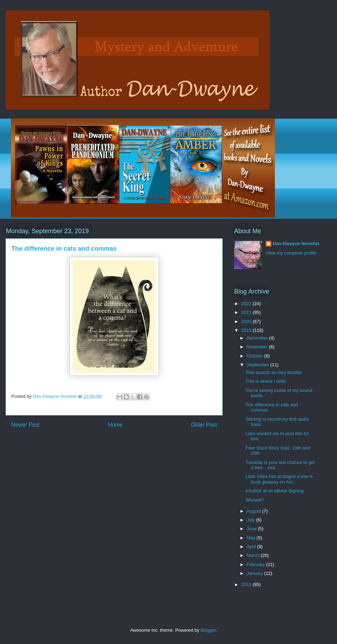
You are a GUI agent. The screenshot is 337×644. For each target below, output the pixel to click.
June (252, 529)
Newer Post (25, 425)
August (255, 511)
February (257, 564)
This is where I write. (266, 381)
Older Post (204, 425)
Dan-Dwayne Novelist (296, 244)
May (252, 538)
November (258, 347)
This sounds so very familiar (274, 372)
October (256, 356)
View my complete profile (291, 253)
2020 (247, 321)
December (258, 338)
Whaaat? (255, 500)
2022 (247, 304)
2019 (247, 330)
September (259, 365)
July (252, 520)
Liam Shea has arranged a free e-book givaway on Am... (279, 479)
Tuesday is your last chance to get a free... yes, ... (280, 465)
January (256, 573)
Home (115, 425)
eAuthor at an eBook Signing (275, 491)
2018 (247, 584)
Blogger (208, 630)
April (252, 547)
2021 (247, 312)
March (254, 555)
